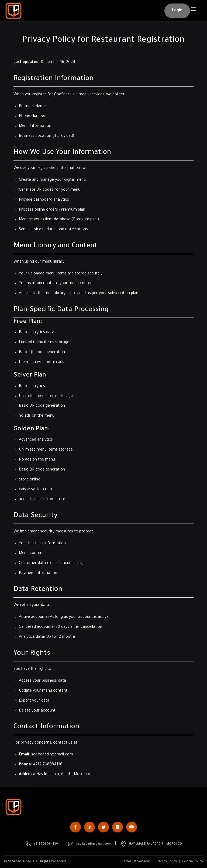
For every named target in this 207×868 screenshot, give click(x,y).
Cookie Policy (192, 862)
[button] (177, 11)
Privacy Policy (166, 862)
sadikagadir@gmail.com (52, 755)
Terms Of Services (136, 862)
